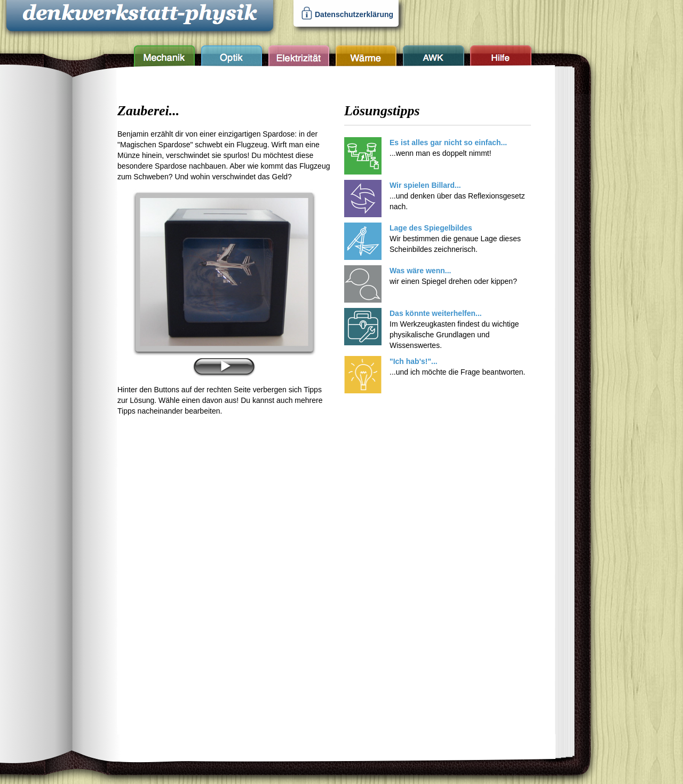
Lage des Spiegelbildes (431, 228)
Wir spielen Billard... (425, 185)
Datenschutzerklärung (354, 14)
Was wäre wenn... (420, 271)
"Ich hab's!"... (414, 361)
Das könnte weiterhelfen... (436, 313)
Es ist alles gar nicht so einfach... (448, 142)
